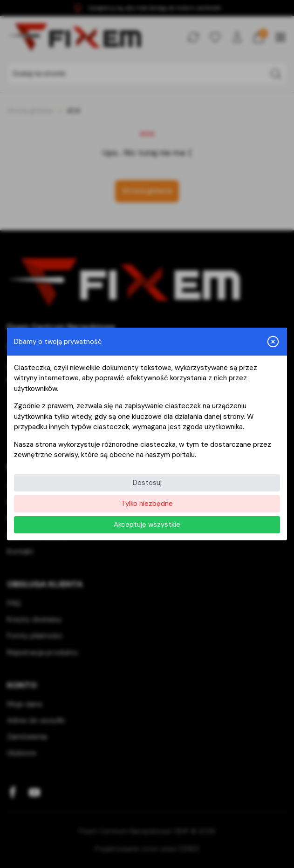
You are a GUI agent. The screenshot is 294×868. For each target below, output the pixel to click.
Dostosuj (147, 483)
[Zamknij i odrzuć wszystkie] (273, 342)
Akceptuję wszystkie (147, 525)
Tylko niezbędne (147, 504)
